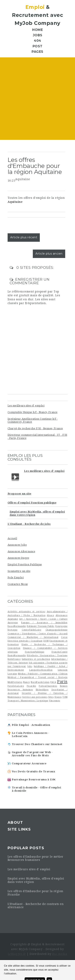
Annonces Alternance (21, 551)
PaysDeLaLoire (16, 686)
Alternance (62, 615)
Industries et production (36, 659)
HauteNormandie (17, 655)
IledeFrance (14, 659)
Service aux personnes (35, 697)
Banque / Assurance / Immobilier (44, 623)
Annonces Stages (18, 558)
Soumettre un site (19, 571)
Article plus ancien (49, 254)
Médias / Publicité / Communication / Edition (43, 674)
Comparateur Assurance (29, 763)
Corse (64, 637)
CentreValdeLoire (31, 630)
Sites (51, 697)
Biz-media (60, 954)
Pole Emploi (16, 577)
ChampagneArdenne (57, 630)
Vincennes (55, 701)
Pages (37, 52)
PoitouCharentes (48, 686)
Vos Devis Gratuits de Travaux (33, 771)
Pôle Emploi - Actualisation (31, 725)
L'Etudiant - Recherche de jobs (29, 524)
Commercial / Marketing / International (33, 637)
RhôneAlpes (42, 690)
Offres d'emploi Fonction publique (32, 503)
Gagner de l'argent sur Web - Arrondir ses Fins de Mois (32, 754)
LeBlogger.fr (17, 954)
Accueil (12, 538)
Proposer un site (19, 494)
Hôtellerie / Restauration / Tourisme (47, 655)
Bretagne (13, 630)
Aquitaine (23, 179)
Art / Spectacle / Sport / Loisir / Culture (43, 619)
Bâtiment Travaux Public (41, 626)
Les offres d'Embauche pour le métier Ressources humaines (35, 858)
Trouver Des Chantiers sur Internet (37, 744)
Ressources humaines (20, 690)
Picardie (31, 686)
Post (38, 46)
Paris (62, 681)
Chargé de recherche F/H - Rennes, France (35, 428)
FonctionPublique (35, 652)
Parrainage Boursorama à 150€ (34, 779)
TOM (65, 697)
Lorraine (12, 674)
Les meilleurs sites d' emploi (26, 406)
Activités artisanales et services (26, 611)
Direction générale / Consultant (25, 641)
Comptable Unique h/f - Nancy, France (33, 412)
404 (37, 41)
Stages (58, 697)
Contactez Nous (18, 584)
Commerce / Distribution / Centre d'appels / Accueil (38, 634)
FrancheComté (60, 652)
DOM (46, 641)
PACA (53, 682)
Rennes (64, 686)
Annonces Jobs (17, 545)
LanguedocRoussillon (41, 670)
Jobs (38, 35)
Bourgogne (61, 626)
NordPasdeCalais (40, 682)
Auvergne (13, 623)
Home (37, 30)
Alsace (50, 615)
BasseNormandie (17, 626)
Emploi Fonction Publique (25, 564)
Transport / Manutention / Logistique (28, 701)
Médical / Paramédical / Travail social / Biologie (38, 677)
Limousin (63, 670)
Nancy (27, 682)
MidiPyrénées (15, 682)
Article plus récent (24, 237)
